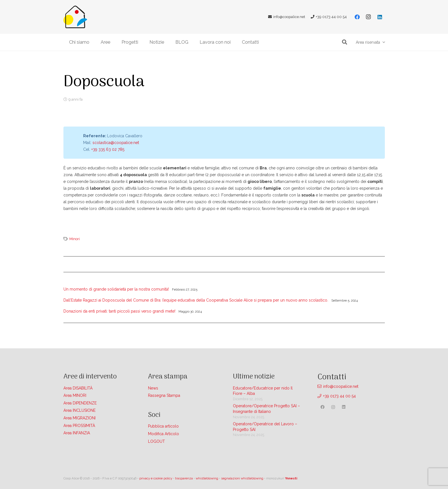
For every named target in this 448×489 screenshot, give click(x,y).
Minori (75, 239)
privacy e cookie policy (156, 478)
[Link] (75, 17)
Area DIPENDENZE (80, 403)
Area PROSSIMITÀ (79, 426)
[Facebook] (357, 17)
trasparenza (184, 478)
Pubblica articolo (163, 426)
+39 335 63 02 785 (108, 149)
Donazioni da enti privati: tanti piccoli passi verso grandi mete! (119, 311)
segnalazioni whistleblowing (242, 478)
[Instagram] (368, 17)
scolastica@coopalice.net (116, 143)
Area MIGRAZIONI (80, 418)
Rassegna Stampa (164, 395)
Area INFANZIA (77, 433)
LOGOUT (156, 441)
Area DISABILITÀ (78, 388)
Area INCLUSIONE (80, 410)
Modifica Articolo (164, 434)
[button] (345, 42)
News (153, 388)
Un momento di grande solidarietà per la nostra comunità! (116, 289)
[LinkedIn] (380, 17)
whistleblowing (207, 478)
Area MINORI (75, 395)
